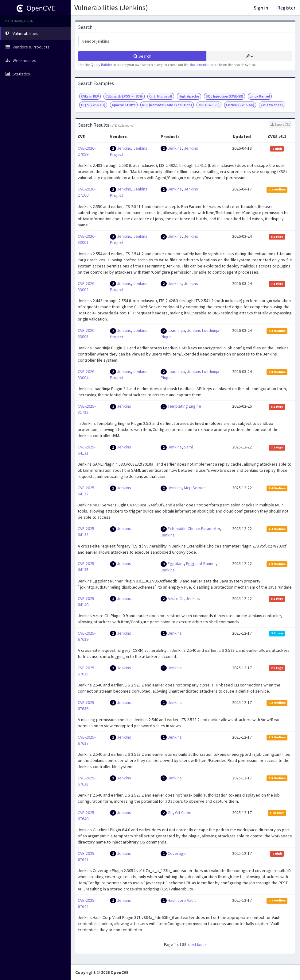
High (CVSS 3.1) (93, 105)
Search (142, 56)
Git (170, 813)
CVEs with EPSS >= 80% (124, 96)
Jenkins (124, 148)
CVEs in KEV (90, 96)
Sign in (261, 8)
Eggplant (176, 563)
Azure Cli (176, 598)
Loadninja (176, 330)
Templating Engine (184, 406)
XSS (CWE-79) (209, 105)
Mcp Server (195, 488)
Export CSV (281, 124)
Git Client (183, 813)
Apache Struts (124, 105)
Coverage (177, 853)
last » (202, 944)
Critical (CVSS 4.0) (240, 105)
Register (286, 8)
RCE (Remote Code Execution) (167, 105)
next (192, 944)
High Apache (189, 96)
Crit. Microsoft (161, 96)
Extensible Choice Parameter (194, 528)
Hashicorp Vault (182, 900)
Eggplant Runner (201, 563)
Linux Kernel (260, 96)
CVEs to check (272, 105)
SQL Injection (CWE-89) (224, 96)
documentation (202, 65)
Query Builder (101, 65)
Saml (188, 447)
